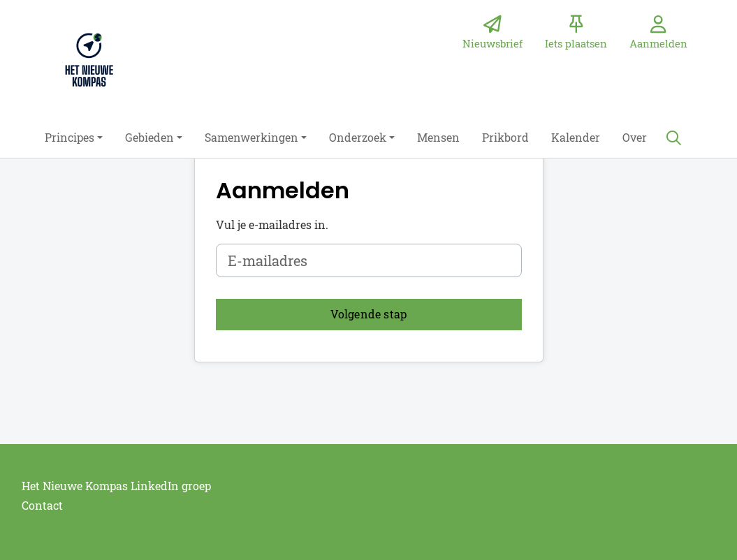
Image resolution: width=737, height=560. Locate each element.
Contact (42, 505)
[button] (74, 138)
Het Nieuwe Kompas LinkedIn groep (116, 486)
